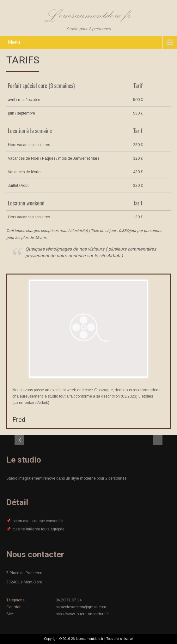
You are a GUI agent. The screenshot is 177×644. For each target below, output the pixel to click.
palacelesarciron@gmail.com (81, 607)
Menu (14, 42)
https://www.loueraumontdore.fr (82, 614)
